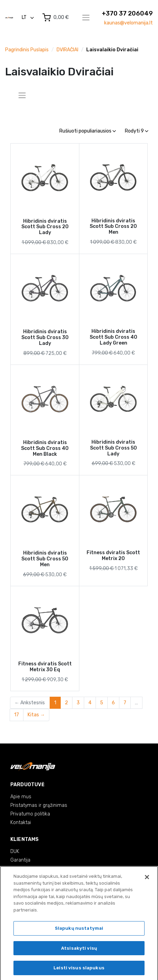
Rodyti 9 (137, 131)
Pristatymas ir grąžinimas (39, 805)
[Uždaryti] (147, 879)
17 (17, 715)
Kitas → (36, 715)
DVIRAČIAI (67, 50)
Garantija (20, 860)
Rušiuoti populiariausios (88, 131)
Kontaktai (21, 823)
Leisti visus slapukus (79, 970)
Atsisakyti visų (79, 950)
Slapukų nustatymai (79, 930)
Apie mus (21, 797)
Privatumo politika (30, 814)
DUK (15, 851)
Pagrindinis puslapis (27, 50)
